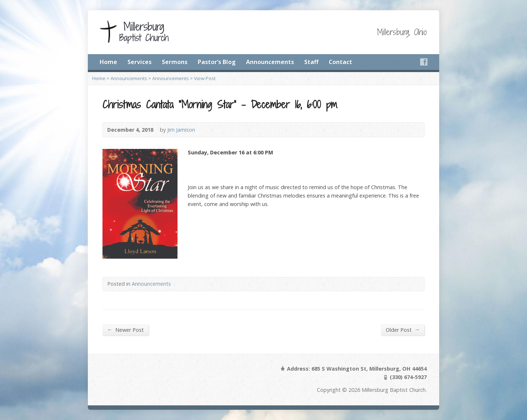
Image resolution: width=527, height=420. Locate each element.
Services (139, 62)
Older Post (403, 330)
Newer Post (126, 330)
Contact (340, 62)
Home (108, 62)
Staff (311, 62)
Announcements (270, 62)
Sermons (175, 62)
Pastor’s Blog (217, 62)
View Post (205, 78)
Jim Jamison (181, 130)
